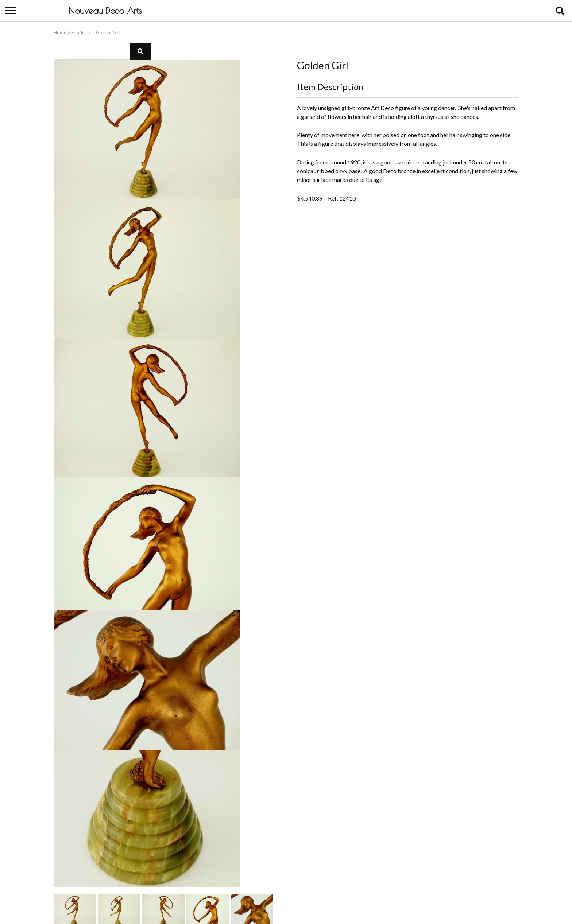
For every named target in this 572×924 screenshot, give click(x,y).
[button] (140, 50)
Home (60, 31)
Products (81, 31)
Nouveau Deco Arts (105, 11)
